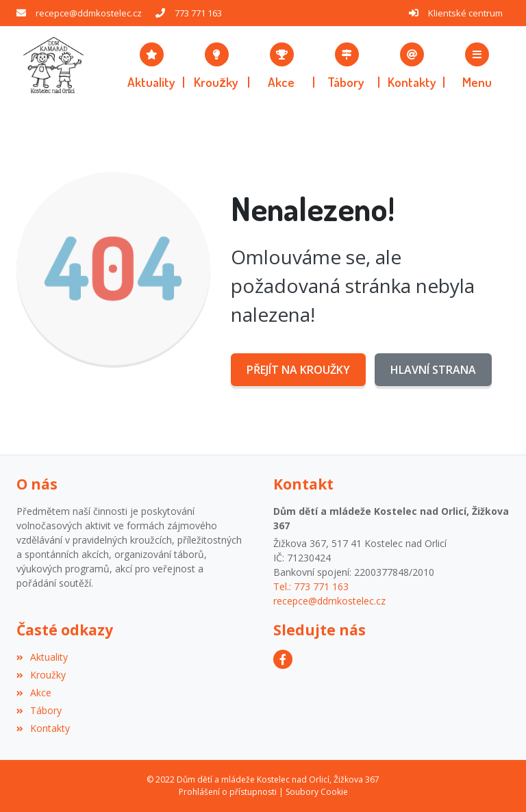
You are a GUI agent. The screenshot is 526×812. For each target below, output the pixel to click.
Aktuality (42, 657)
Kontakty (43, 728)
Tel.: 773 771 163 (311, 586)
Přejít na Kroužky (298, 370)
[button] (477, 65)
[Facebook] (283, 659)
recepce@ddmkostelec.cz (89, 13)
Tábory (39, 710)
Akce (34, 693)
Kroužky (41, 675)
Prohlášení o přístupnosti (228, 792)
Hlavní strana (433, 370)
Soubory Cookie (317, 792)
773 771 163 (198, 13)
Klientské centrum (465, 13)
